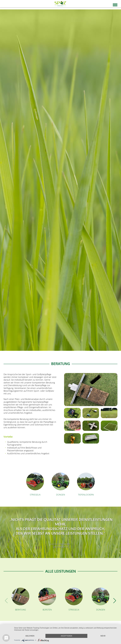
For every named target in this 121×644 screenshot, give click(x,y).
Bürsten (47, 610)
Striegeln (35, 495)
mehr (103, 636)
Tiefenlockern (86, 495)
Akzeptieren (66, 636)
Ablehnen (30, 636)
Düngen (61, 495)
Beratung (21, 610)
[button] (115, 601)
